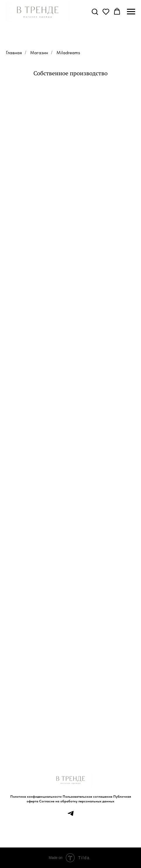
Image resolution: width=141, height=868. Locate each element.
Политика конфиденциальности (36, 796)
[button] (95, 11)
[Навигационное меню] (131, 12)
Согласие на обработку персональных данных (77, 801)
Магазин (39, 53)
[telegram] (71, 815)
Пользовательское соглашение (87, 796)
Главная (14, 53)
